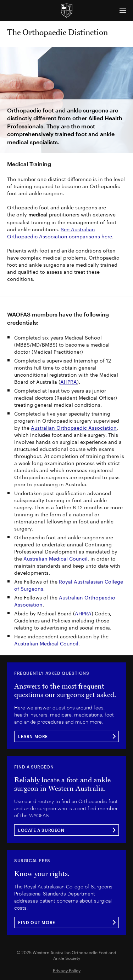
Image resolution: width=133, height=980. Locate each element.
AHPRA (69, 381)
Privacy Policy (67, 970)
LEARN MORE (33, 736)
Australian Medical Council (56, 558)
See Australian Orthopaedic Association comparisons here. (60, 232)
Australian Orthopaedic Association (74, 427)
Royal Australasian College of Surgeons (69, 585)
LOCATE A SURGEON (41, 830)
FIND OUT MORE (37, 922)
